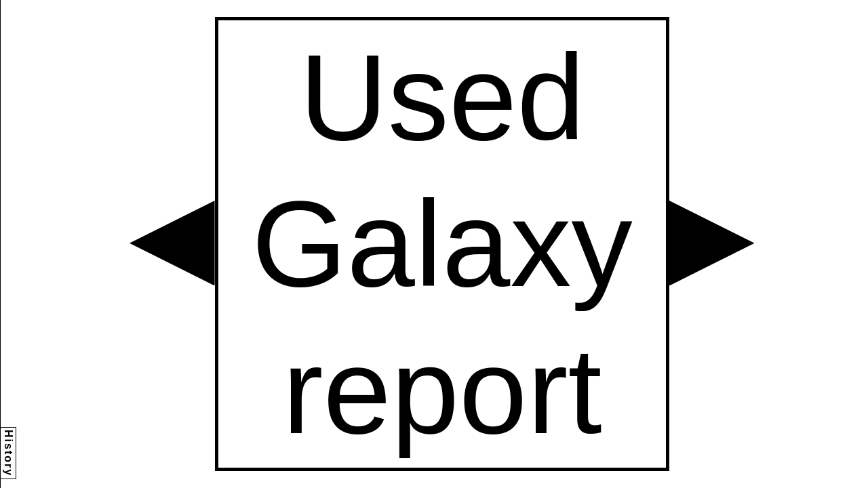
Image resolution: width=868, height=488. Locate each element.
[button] (172, 243)
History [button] (8, 453)
